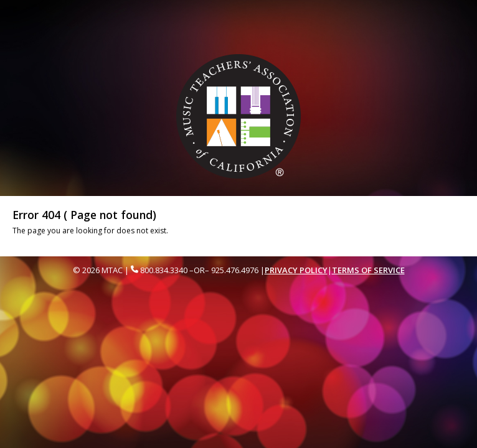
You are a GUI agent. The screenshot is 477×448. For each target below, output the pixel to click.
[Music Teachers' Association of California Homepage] (239, 116)
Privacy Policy (296, 270)
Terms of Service (368, 270)
